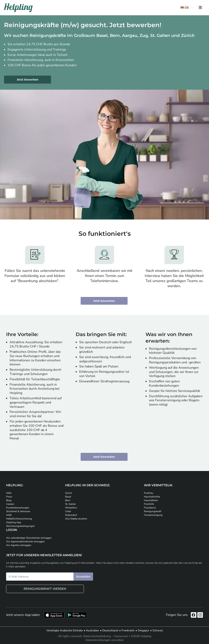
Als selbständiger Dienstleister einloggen (29, 538)
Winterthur (71, 508)
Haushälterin (151, 501)
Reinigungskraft (153, 512)
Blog (9, 501)
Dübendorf (71, 515)
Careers (10, 504)
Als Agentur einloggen (19, 545)
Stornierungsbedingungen (20, 526)
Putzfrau (149, 493)
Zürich (69, 493)
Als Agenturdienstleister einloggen (25, 541)
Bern (68, 501)
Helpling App (14, 523)
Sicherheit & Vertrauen (18, 512)
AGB (9, 515)
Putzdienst (150, 508)
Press (9, 497)
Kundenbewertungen (18, 508)
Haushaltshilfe (152, 497)
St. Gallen (71, 504)
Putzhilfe (149, 504)
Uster (68, 512)
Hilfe (9, 493)
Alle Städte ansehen (76, 519)
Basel (68, 497)
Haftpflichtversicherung (19, 519)
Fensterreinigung (153, 515)
